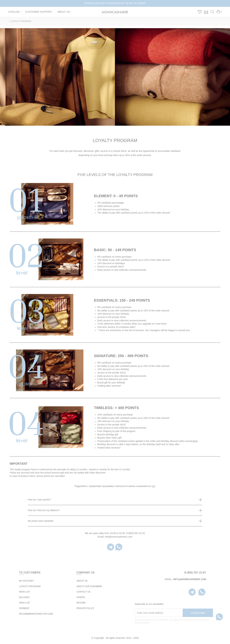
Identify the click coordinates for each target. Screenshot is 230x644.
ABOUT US (82, 581)
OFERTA (81, 597)
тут (153, 486)
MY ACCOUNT (26, 581)
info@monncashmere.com (190, 579)
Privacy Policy (142, 622)
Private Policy (85, 608)
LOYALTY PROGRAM (21, 21)
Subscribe (198, 613)
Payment (24, 608)
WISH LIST (25, 592)
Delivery (24, 597)
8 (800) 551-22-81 (195, 573)
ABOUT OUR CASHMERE (89, 586)
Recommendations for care (36, 614)
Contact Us (83, 592)
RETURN (81, 603)
